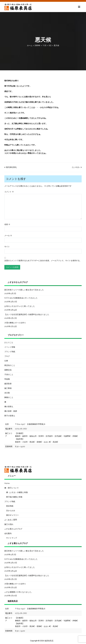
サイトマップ (12, 538)
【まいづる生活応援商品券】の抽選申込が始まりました (27, 314)
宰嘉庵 (7, 379)
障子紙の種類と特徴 (14, 497)
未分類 (7, 393)
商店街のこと (10, 365)
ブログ (7, 356)
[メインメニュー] (79, 7)
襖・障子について (12, 488)
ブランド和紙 (10, 352)
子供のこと (9, 375)
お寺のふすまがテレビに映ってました (20, 306)
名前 (7, 224)
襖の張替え (9, 407)
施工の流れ (9, 524)
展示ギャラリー (12, 515)
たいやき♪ (76, 167)
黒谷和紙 (10, 506)
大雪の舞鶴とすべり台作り (15, 323)
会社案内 (8, 533)
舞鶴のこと (9, 397)
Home (7, 483)
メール (8, 236)
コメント (9, 192)
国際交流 (8, 370)
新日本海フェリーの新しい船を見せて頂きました (24, 290)
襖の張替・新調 (11, 411)
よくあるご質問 (11, 520)
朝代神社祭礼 (11, 167)
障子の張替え (10, 416)
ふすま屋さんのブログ (13, 529)
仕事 (6, 361)
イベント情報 (10, 347)
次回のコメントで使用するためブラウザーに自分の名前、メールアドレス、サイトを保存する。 (43, 261)
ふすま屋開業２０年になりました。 (19, 592)
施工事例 (8, 388)
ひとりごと (9, 342)
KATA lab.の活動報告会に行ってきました (21, 298)
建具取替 (8, 384)
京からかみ (11, 511)
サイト (7, 247)
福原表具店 (49, 641)
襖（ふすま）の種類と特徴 (17, 492)
